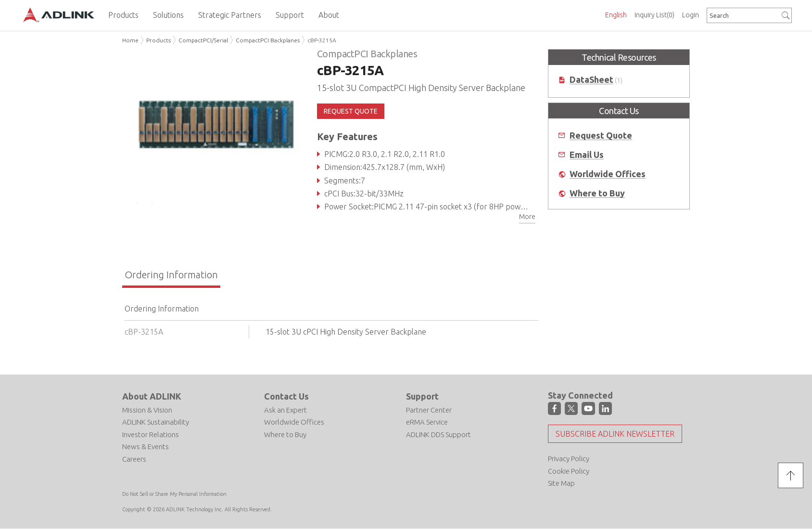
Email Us (587, 155)
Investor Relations (151, 438)
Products (159, 40)
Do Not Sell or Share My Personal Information (174, 498)
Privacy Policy (569, 463)
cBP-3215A (322, 40)
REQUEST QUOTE (351, 111)
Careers (134, 463)
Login (691, 15)
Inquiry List (654, 15)
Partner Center (429, 414)
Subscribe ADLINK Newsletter (615, 438)
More (527, 217)
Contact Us (286, 400)
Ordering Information (171, 278)
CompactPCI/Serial (203, 40)
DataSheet (591, 80)
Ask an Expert (285, 414)
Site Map (561, 487)
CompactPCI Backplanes (268, 40)
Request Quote (601, 136)
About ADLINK (152, 400)
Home (130, 40)
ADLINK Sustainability (156, 426)
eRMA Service (427, 426)
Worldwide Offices (608, 174)
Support (422, 400)
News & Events (146, 450)
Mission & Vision (147, 414)
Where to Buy (597, 193)
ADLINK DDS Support (438, 438)
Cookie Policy (569, 475)
